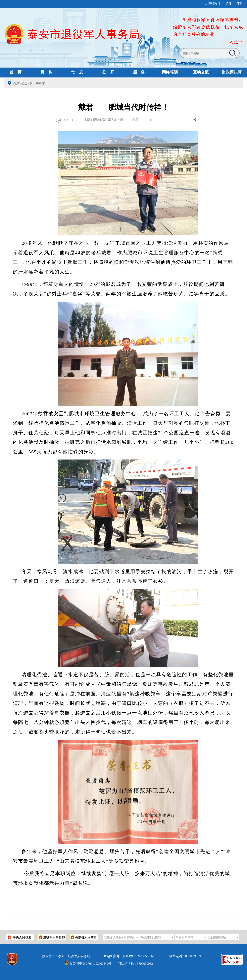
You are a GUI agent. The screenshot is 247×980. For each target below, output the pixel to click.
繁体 (229, 3)
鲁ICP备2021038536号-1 (139, 956)
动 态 (77, 72)
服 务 (139, 72)
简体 (240, 3)
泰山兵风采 (37, 83)
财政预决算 (232, 72)
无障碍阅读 (213, 3)
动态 (24, 83)
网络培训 (170, 72)
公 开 (108, 72)
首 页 (16, 72)
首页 (16, 83)
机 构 (46, 72)
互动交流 (201, 72)
